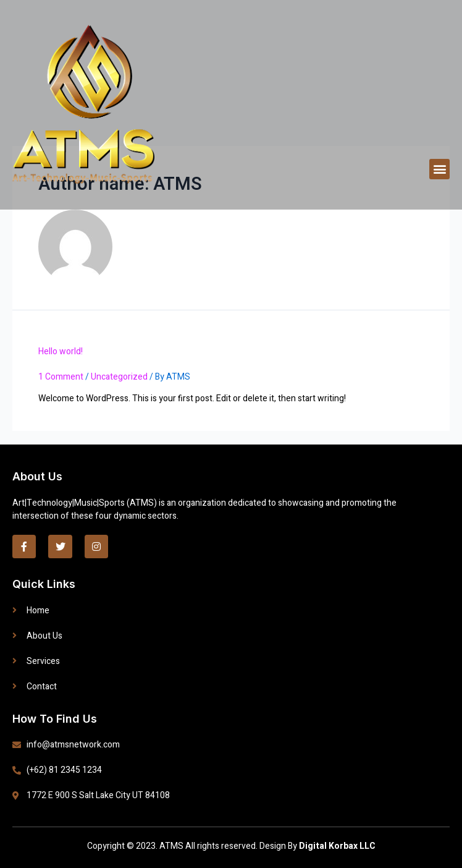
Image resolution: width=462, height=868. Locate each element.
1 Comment (61, 377)
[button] (439, 169)
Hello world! (61, 351)
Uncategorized (119, 377)
